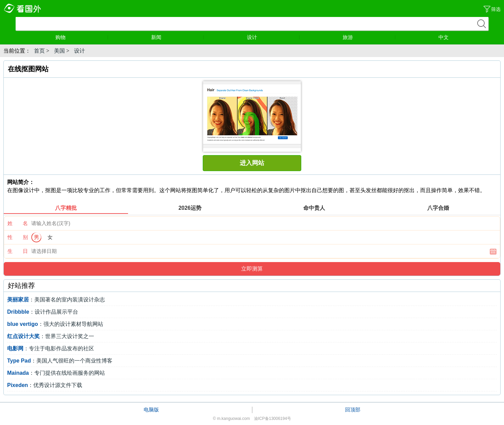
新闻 (178, 37)
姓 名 (18, 223)
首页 (39, 51)
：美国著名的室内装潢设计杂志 (56, 300)
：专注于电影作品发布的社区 (51, 348)
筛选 (496, 9)
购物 (82, 37)
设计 (273, 37)
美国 (59, 51)
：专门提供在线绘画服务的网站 (56, 373)
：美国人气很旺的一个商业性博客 (60, 361)
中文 (444, 37)
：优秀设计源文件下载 (45, 385)
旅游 (369, 37)
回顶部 (353, 410)
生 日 (18, 251)
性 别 (18, 237)
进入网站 (252, 163)
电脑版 (151, 410)
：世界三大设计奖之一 (51, 336)
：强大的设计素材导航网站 (55, 324)
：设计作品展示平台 (43, 312)
